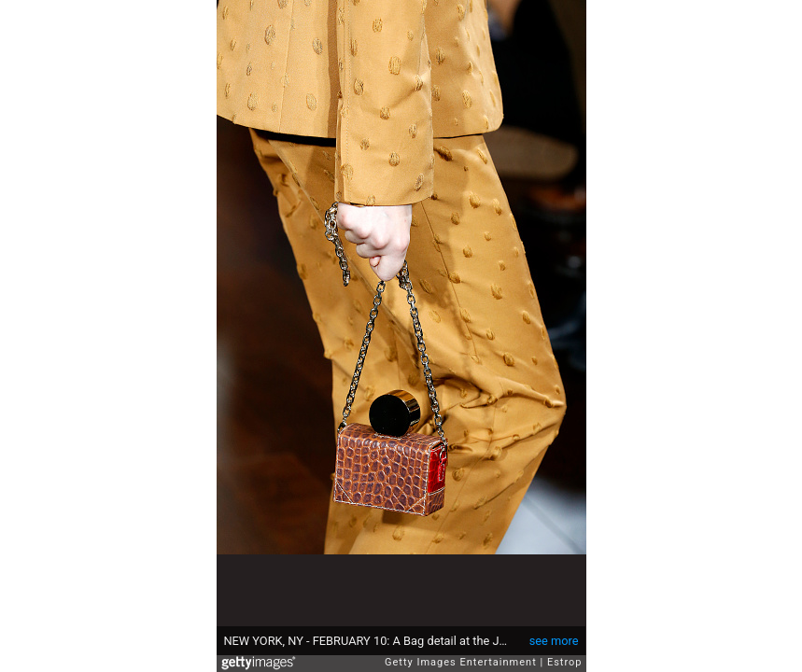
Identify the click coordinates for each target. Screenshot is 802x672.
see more (554, 641)
